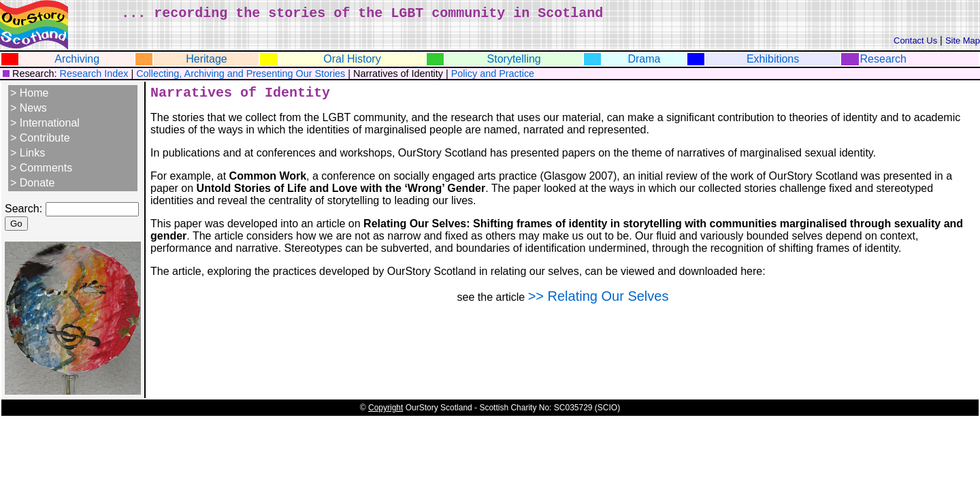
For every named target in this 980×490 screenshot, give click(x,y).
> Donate (32, 183)
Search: (23, 209)
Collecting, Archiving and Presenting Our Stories (241, 73)
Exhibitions (773, 59)
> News (29, 108)
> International (45, 123)
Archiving (77, 59)
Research (883, 59)
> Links (28, 153)
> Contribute (40, 138)
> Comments (41, 168)
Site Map (963, 40)
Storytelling (514, 59)
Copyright (386, 408)
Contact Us (915, 40)
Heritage (206, 59)
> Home (29, 93)
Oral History (352, 59)
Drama (644, 59)
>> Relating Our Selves (599, 296)
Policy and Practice (493, 73)
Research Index (93, 73)
